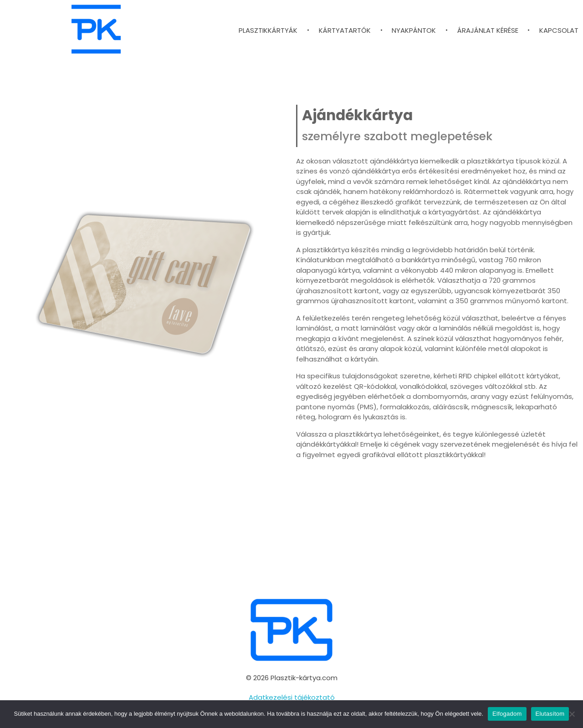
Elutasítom (550, 714)
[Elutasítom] (572, 714)
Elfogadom (507, 714)
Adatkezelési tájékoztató (292, 697)
